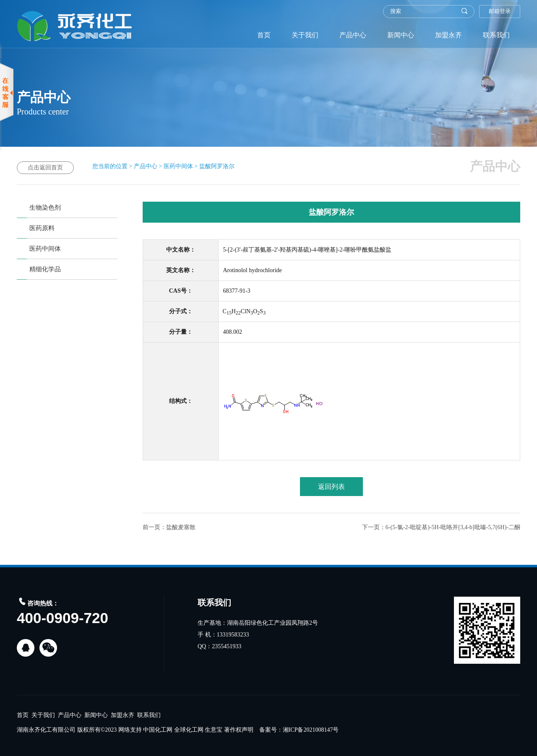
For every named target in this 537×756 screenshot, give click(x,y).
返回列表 (331, 487)
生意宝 (214, 730)
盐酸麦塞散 (181, 527)
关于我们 (305, 35)
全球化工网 (189, 730)
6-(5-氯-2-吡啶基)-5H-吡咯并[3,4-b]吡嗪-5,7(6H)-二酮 (453, 527)
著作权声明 (239, 730)
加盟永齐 (448, 35)
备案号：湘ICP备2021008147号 (299, 730)
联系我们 (496, 35)
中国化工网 (158, 730)
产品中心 (353, 35)
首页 (264, 35)
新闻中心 (401, 35)
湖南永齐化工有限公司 (46, 730)
